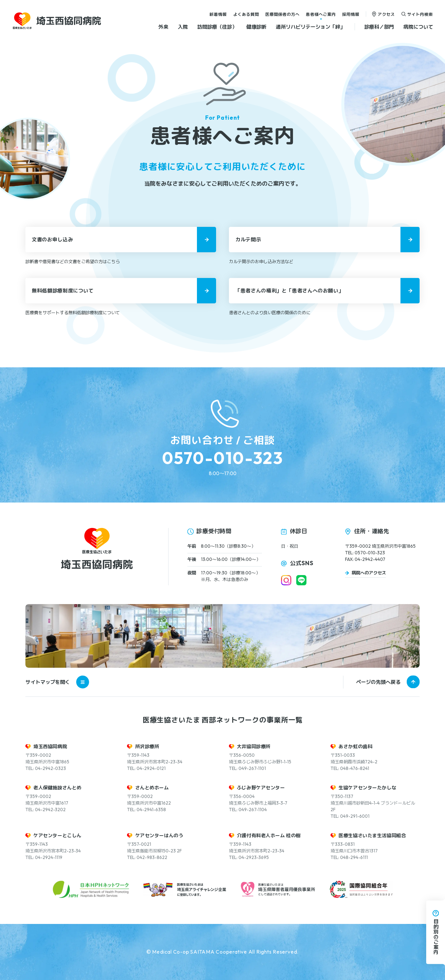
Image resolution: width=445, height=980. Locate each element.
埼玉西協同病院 (50, 747)
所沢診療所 (147, 747)
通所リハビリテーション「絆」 (310, 27)
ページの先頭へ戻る (378, 682)
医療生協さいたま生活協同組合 (372, 836)
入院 (183, 27)
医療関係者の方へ (282, 14)
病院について (418, 27)
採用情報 (351, 14)
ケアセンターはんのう (159, 836)
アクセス (386, 14)
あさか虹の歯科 (355, 747)
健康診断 (256, 27)
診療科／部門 (379, 27)
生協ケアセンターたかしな (367, 788)
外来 (163, 27)
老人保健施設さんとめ (57, 788)
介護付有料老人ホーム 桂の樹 (269, 836)
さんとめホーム (152, 788)
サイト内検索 (420, 14)
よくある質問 (246, 14)
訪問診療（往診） (217, 27)
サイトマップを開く (57, 682)
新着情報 (218, 14)
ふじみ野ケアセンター (261, 788)
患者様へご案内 (321, 14)
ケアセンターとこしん (57, 836)
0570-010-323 (222, 458)
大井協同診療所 (254, 747)
